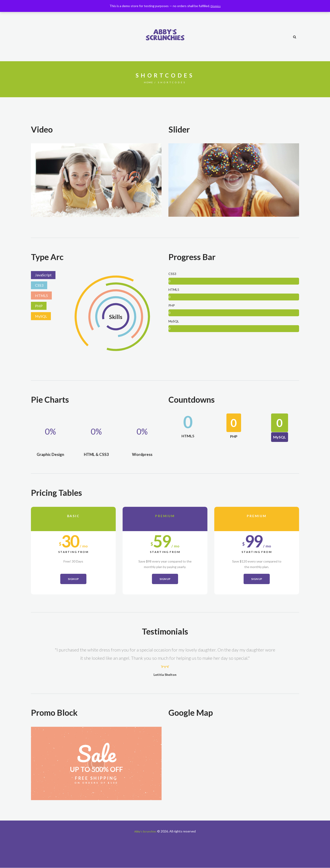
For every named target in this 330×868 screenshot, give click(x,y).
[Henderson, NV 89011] (234, 764)
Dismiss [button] (216, 6)
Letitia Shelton (165, 675)
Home (149, 82)
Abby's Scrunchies (145, 831)
